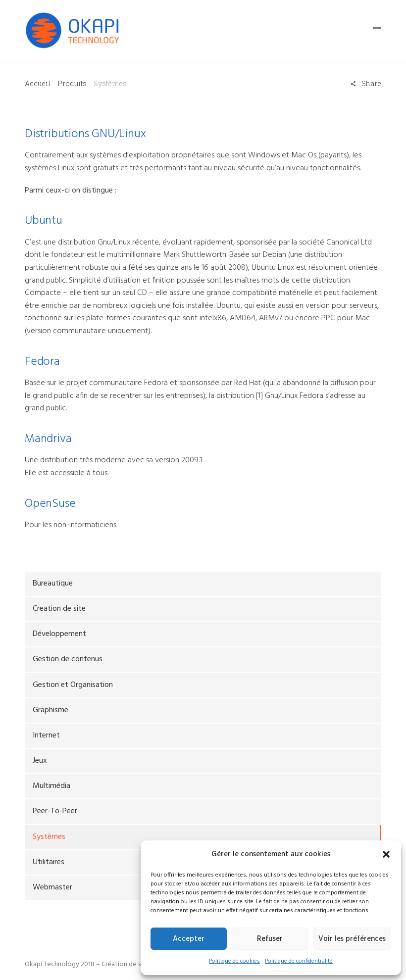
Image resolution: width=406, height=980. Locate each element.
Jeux (40, 761)
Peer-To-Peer (55, 811)
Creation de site (59, 609)
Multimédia (51, 786)
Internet (46, 735)
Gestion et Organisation (73, 685)
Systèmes (49, 837)
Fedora (42, 362)
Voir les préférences (352, 939)
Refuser (270, 939)
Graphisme (51, 710)
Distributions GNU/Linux (85, 134)
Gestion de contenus (68, 659)
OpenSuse (50, 504)
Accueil (38, 83)
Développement (59, 634)
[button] (386, 854)
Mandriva (48, 439)
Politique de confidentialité (299, 961)
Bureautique (53, 584)
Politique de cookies (234, 961)
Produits (72, 83)
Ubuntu (44, 221)
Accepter (189, 939)
